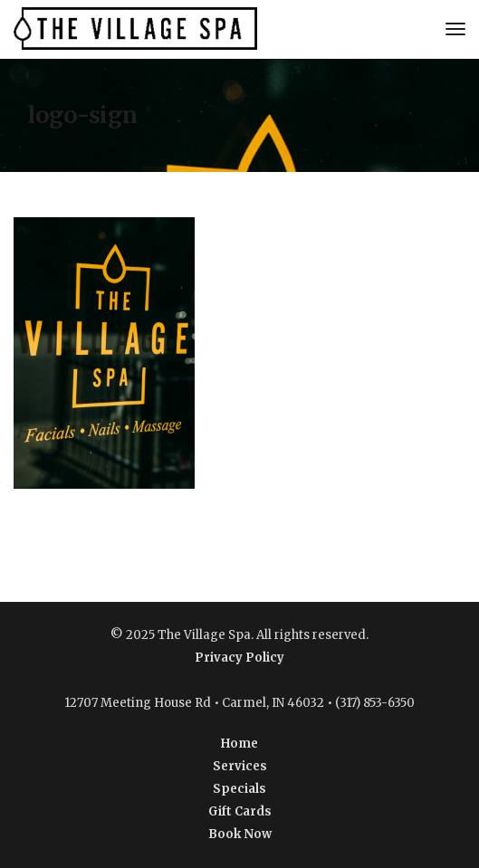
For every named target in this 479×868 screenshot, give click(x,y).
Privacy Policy (239, 658)
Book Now (240, 834)
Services (240, 766)
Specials (239, 789)
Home (239, 744)
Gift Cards (240, 811)
